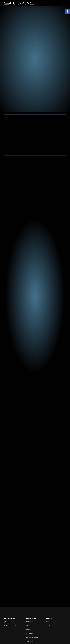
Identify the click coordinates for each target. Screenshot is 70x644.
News (6, 577)
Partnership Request (10, 542)
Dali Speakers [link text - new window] (29, 549)
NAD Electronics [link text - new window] (30, 538)
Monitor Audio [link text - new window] (29, 557)
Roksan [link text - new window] (27, 561)
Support (38, 577)
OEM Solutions (9, 538)
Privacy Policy (9, 637)
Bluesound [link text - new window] (28, 545)
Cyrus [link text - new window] (27, 565)
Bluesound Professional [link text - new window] (32, 553)
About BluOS (50, 538)
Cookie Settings (19, 637)
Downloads (49, 542)
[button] (68, 12)
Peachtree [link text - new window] (28, 569)
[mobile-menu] (64, 3)
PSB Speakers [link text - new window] (29, 542)
